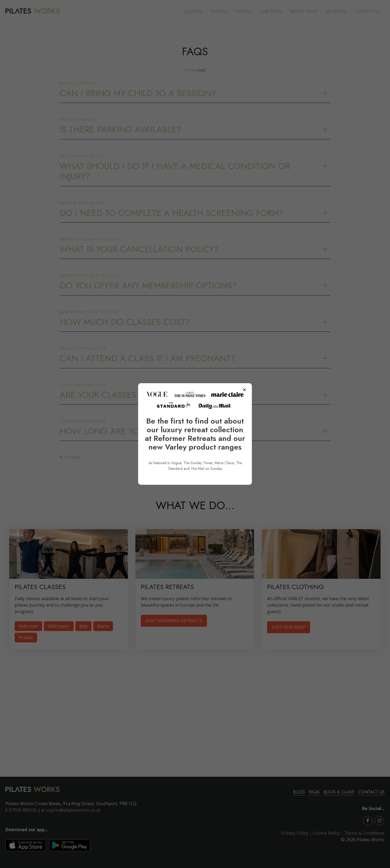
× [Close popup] (244, 390)
